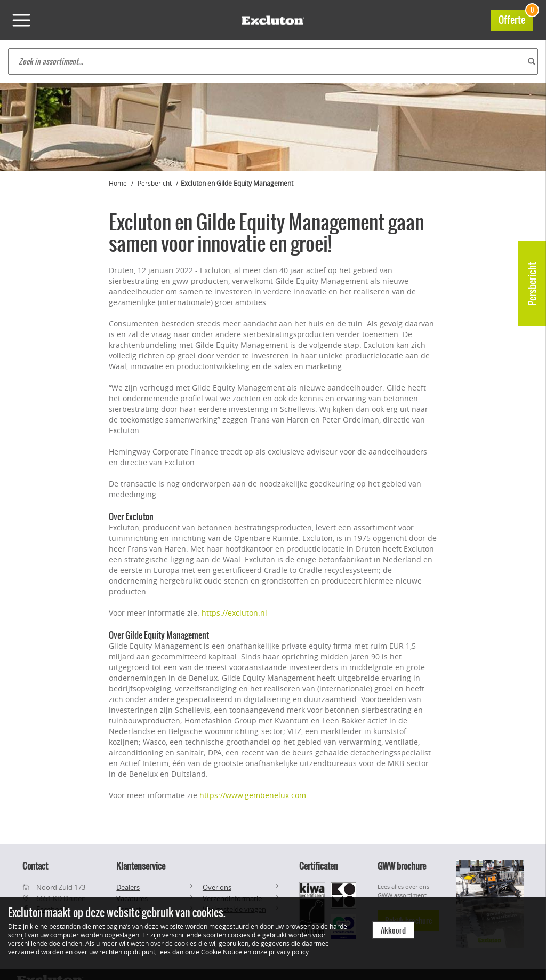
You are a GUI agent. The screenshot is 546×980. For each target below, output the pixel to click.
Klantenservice (141, 866)
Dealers (128, 887)
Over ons (217, 887)
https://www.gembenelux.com (253, 795)
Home (118, 183)
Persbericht (532, 284)
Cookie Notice (222, 952)
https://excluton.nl (234, 613)
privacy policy (289, 952)
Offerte (516, 18)
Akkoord (393, 930)
